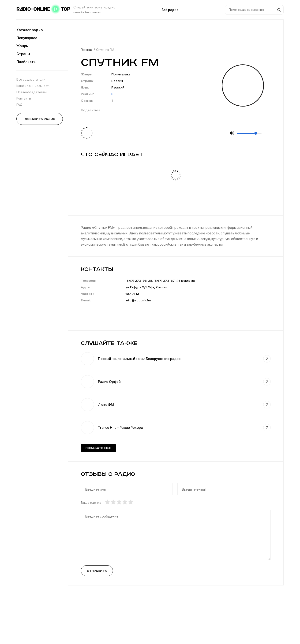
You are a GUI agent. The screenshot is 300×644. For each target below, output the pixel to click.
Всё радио (170, 10)
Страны (23, 54)
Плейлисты (26, 62)
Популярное (27, 38)
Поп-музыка (121, 74)
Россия (117, 81)
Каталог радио (30, 30)
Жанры (22, 46)
